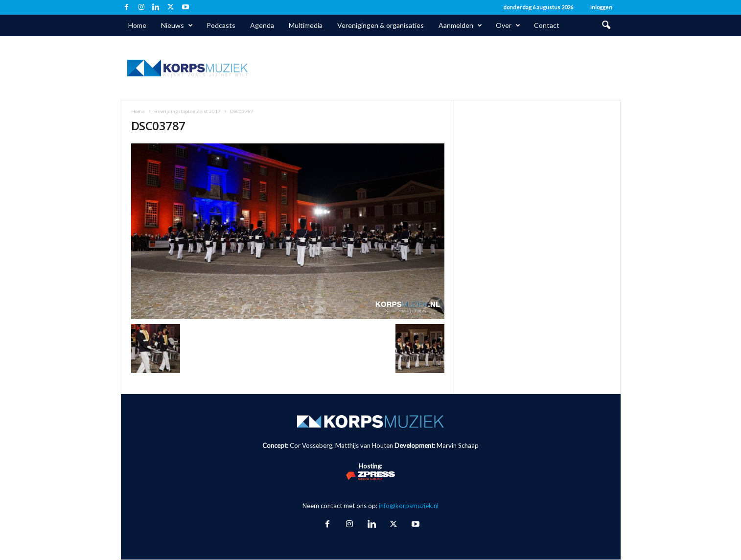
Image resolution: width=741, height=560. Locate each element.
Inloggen (601, 7)
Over (508, 25)
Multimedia (306, 25)
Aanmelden (460, 25)
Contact (547, 25)
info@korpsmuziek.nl (409, 506)
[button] (606, 25)
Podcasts (221, 25)
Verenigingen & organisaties (381, 25)
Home (137, 25)
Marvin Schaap (458, 445)
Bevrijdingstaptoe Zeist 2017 (187, 111)
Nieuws (177, 25)
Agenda (262, 25)
